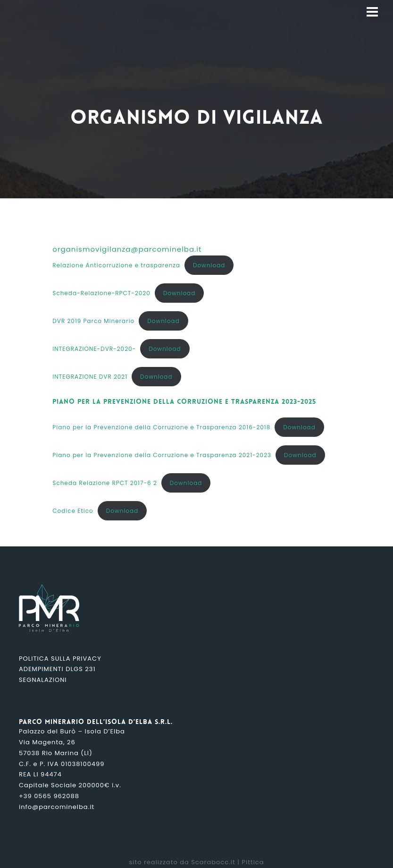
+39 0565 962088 (49, 796)
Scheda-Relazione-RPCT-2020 (101, 293)
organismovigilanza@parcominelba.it (127, 249)
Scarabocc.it (213, 862)
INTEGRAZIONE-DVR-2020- (94, 349)
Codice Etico (73, 511)
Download (209, 265)
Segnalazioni (43, 680)
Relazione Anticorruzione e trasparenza (116, 265)
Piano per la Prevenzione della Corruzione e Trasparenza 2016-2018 (161, 427)
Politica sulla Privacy (60, 659)
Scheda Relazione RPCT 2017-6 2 (105, 483)
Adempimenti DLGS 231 (57, 669)
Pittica (253, 862)
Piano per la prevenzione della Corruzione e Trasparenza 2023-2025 (184, 402)
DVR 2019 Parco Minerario (93, 321)
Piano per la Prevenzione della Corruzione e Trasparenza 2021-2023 (162, 455)
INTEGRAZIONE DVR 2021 (90, 377)
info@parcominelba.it (57, 807)
